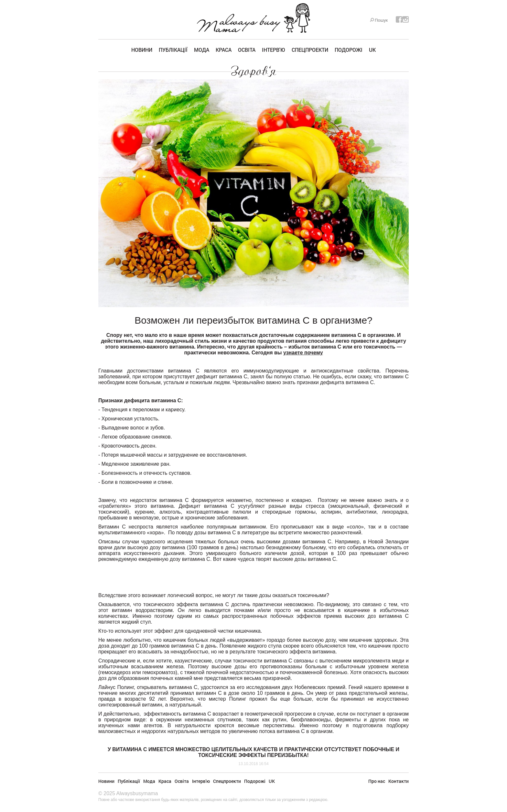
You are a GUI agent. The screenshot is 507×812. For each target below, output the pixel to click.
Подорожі (349, 50)
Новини (142, 50)
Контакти (399, 781)
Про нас (377, 781)
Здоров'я (254, 71)
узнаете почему (303, 353)
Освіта (247, 50)
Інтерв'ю (274, 50)
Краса (224, 50)
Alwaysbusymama (137, 793)
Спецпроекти (310, 50)
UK (372, 50)
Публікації (173, 50)
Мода (202, 50)
